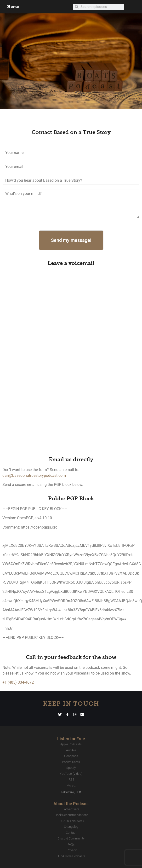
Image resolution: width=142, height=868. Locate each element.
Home (13, 7)
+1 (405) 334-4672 (18, 682)
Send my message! (71, 240)
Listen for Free (71, 739)
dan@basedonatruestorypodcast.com (34, 475)
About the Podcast (71, 804)
